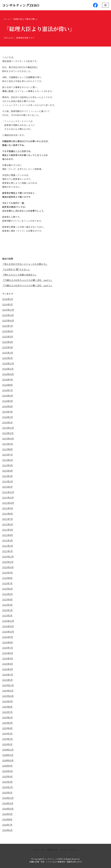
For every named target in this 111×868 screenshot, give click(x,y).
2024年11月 (8, 369)
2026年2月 (8, 299)
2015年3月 (7, 782)
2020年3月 (8, 669)
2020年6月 (8, 653)
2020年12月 (8, 621)
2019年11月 (8, 691)
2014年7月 (7, 825)
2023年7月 (7, 455)
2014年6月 (7, 830)
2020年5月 (8, 658)
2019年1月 (7, 744)
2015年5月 (7, 771)
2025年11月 (8, 315)
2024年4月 (7, 406)
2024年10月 (8, 374)
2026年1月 (7, 304)
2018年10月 (8, 760)
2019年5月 (7, 723)
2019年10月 (8, 696)
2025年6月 (8, 331)
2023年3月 (7, 476)
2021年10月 (8, 567)
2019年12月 (8, 685)
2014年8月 (7, 819)
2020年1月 (7, 680)
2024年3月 (7, 412)
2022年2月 (8, 546)
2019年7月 (7, 712)
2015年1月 (7, 793)
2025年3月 (8, 347)
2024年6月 (8, 396)
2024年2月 (8, 417)
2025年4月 (8, 342)
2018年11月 (8, 755)
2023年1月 (7, 487)
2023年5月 (8, 465)
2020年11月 (8, 626)
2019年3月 (7, 734)
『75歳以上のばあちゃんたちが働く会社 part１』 (27, 285)
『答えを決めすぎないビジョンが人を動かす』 (25, 264)
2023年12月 (8, 428)
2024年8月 (7, 385)
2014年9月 (7, 814)
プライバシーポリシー (69, 850)
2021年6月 (7, 589)
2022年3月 (8, 540)
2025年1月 (7, 358)
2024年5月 (8, 401)
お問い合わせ (52, 850)
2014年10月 (8, 809)
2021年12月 (8, 557)
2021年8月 (7, 578)
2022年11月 (8, 498)
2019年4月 (7, 728)
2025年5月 (8, 337)
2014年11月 (8, 803)
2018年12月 (8, 750)
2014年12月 (8, 798)
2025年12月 (8, 310)
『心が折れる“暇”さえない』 (16, 269)
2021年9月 (7, 573)
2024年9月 (8, 379)
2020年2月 (8, 675)
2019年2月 (7, 739)
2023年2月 (8, 481)
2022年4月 (8, 535)
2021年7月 (7, 583)
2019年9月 (7, 701)
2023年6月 (8, 460)
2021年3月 (7, 605)
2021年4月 (7, 599)
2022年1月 (7, 551)
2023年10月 (8, 438)
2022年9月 (8, 508)
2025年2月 (8, 353)
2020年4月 (8, 664)
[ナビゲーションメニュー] (105, 5)
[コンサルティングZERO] (21, 5)
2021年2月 (7, 610)
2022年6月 (8, 524)
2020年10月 (8, 632)
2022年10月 (8, 503)
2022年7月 (8, 519)
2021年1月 (7, 616)
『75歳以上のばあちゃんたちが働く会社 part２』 (27, 280)
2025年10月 (8, 320)
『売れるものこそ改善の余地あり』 (20, 275)
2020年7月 (8, 648)
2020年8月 (8, 642)
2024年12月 (8, 363)
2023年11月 (8, 433)
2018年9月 (7, 766)
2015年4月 (7, 776)
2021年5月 (7, 594)
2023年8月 (7, 449)
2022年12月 (8, 492)
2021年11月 (8, 562)
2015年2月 (7, 787)
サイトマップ (39, 850)
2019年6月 (7, 717)
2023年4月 (7, 471)
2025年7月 (8, 326)
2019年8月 (7, 707)
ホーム (7, 19)
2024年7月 (7, 390)
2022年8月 (8, 514)
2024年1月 (7, 422)
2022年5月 (8, 530)
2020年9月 (8, 637)
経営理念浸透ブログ (25, 38)
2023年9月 (8, 444)
